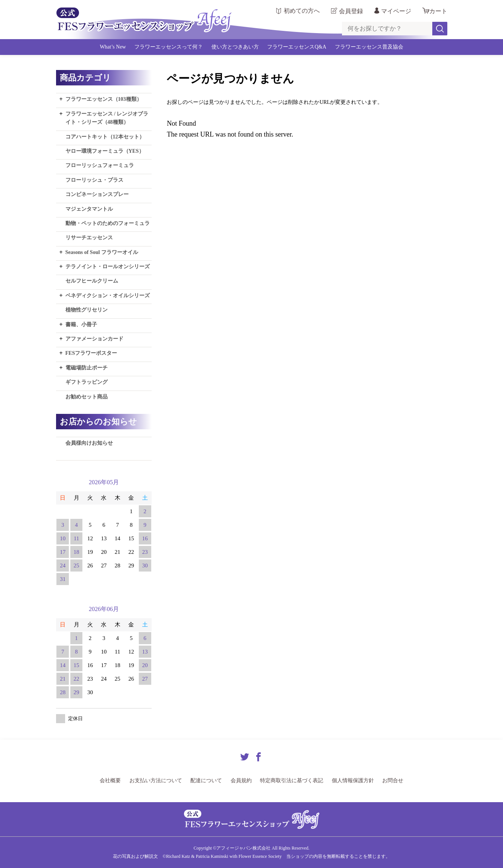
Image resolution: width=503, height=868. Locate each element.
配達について (206, 781)
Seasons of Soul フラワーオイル (102, 252)
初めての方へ (302, 11)
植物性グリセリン (87, 310)
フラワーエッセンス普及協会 (369, 47)
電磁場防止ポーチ (87, 368)
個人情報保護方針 (353, 781)
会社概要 (110, 781)
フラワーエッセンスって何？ (169, 47)
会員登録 (351, 11)
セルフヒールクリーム (92, 281)
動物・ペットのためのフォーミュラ (108, 223)
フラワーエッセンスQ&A (297, 47)
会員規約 (241, 781)
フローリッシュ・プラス (94, 180)
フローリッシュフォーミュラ (100, 165)
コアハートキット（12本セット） (105, 137)
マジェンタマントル (89, 209)
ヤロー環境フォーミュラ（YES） (105, 151)
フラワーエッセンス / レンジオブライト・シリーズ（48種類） (107, 118)
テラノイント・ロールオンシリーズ (108, 267)
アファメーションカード (94, 339)
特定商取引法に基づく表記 (292, 781)
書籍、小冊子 (81, 325)
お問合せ (393, 781)
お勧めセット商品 (87, 397)
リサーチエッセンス (89, 238)
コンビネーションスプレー (97, 194)
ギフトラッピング (87, 382)
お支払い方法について (156, 781)
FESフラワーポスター (91, 353)
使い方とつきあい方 (235, 47)
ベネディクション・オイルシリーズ (108, 296)
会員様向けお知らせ (89, 443)
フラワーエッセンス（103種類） (104, 99)
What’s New (113, 47)
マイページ (396, 11)
